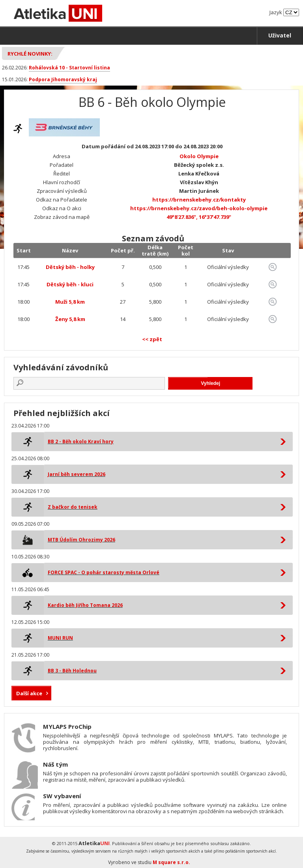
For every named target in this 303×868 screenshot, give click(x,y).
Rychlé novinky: (30, 54)
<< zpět (152, 339)
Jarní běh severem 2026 (77, 474)
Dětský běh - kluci (70, 284)
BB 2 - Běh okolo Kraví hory (81, 441)
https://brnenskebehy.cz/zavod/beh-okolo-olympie (199, 208)
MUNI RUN (60, 638)
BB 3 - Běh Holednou (72, 671)
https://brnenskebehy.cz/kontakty (199, 200)
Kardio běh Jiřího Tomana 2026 (85, 605)
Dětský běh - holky (70, 267)
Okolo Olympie (199, 156)
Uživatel (280, 35)
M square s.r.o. (171, 862)
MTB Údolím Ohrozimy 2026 (81, 540)
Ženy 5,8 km (70, 319)
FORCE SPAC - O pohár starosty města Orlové (104, 572)
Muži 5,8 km (70, 302)
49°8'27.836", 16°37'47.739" (199, 217)
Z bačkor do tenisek (73, 507)
